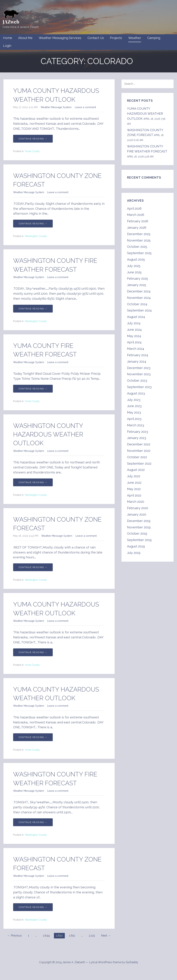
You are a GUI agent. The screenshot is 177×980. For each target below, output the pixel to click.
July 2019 (134, 553)
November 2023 (139, 374)
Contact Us (96, 38)
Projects (116, 38)
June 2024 (134, 330)
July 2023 (134, 400)
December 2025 (139, 234)
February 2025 (138, 278)
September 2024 (139, 310)
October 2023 (137, 381)
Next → (106, 936)
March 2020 (136, 502)
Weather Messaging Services (60, 38)
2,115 (92, 936)
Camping (154, 38)
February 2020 (138, 508)
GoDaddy (132, 962)
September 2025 (139, 253)
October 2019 (137, 533)
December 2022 (139, 444)
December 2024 (139, 291)
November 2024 (139, 298)
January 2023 (137, 438)
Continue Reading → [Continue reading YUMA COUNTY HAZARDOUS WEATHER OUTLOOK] (33, 139)
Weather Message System (56, 107)
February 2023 (138, 432)
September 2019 (139, 540)
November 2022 (139, 451)
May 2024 (134, 336)
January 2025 (137, 285)
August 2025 (136, 259)
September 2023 (139, 387)
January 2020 (137, 514)
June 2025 (134, 272)
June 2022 (134, 483)
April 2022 (134, 495)
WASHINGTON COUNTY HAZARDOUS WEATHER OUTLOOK (48, 434)
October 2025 (137, 247)
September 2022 (139, 463)
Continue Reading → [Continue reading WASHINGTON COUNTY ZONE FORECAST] (33, 224)
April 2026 (134, 208)
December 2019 (139, 521)
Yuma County (32, 151)
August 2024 (136, 317)
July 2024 (134, 323)
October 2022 (137, 457)
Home (8, 38)
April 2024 (134, 342)
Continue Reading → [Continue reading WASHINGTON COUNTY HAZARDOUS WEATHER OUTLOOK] (33, 482)
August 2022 (136, 470)
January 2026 (137, 228)
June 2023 (134, 406)
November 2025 (139, 240)
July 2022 (134, 476)
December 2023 (139, 368)
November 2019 (139, 527)
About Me (25, 38)
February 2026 (138, 221)
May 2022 (134, 489)
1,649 (46, 936)
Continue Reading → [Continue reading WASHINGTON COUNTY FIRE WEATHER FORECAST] (33, 309)
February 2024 (138, 355)
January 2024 (137, 361)
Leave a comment (85, 107)
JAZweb (11, 22)
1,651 (72, 936)
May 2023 (134, 412)
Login (7, 46)
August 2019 (136, 546)
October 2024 (137, 304)
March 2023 (136, 425)
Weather (135, 38)
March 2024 (136, 349)
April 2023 (134, 419)
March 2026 (136, 215)
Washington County (36, 236)
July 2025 (134, 266)
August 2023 (136, 393)
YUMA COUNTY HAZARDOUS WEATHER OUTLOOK (145, 114)
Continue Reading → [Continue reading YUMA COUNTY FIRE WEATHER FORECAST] (33, 389)
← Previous (15, 936)
